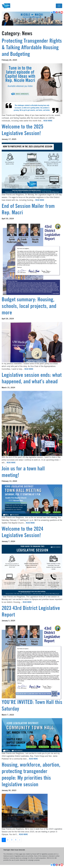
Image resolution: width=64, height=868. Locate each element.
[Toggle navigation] (59, 6)
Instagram (57, 12)
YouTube (62, 12)
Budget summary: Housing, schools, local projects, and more (29, 307)
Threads (59, 12)
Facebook (54, 12)
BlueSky (52, 12)
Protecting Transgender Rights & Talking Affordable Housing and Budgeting (32, 48)
